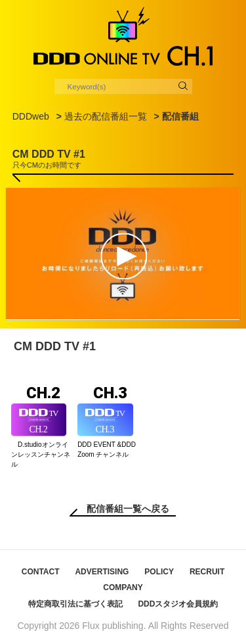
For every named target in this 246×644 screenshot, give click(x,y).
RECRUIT (207, 572)
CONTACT (41, 572)
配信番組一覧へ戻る (128, 509)
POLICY (159, 572)
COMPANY (123, 587)
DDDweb (31, 116)
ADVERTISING (102, 572)
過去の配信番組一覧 (106, 116)
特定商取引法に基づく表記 (75, 604)
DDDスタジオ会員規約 (178, 604)
